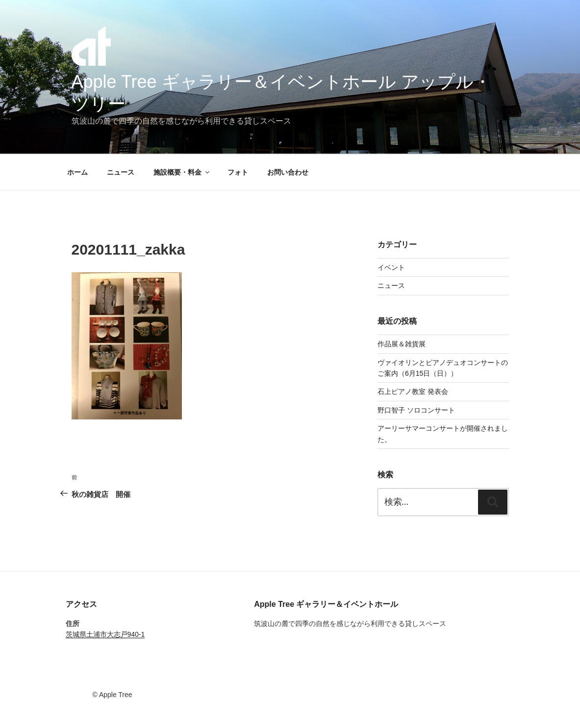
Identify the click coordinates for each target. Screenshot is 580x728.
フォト (238, 172)
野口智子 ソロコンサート (416, 410)
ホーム (77, 172)
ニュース (121, 172)
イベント (391, 267)
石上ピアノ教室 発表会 (413, 391)
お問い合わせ (288, 172)
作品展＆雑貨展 (402, 344)
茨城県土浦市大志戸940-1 (105, 634)
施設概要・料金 (182, 172)
